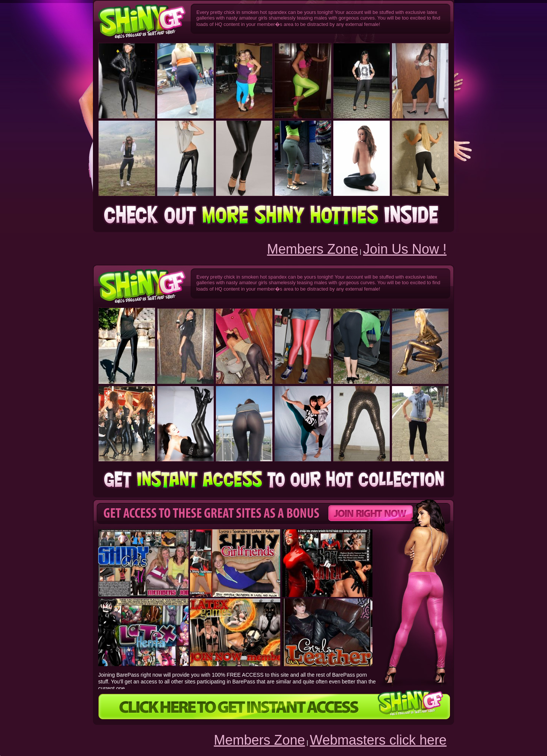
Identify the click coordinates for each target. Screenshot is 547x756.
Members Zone (313, 249)
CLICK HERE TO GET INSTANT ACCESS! (273, 707)
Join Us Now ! (405, 249)
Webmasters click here (378, 740)
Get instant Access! (273, 216)
